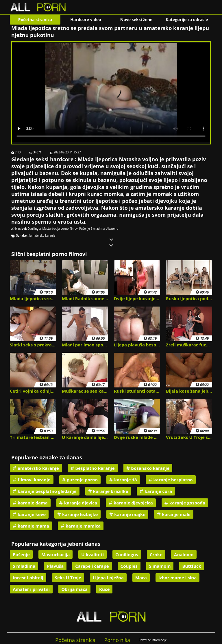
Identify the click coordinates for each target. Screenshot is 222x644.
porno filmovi (69, 229)
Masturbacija (51, 229)
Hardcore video (86, 20)
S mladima (98, 229)
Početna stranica (35, 20)
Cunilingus (35, 229)
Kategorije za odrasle (187, 20)
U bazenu (112, 229)
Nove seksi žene (136, 20)
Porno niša (117, 640)
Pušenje (85, 229)
